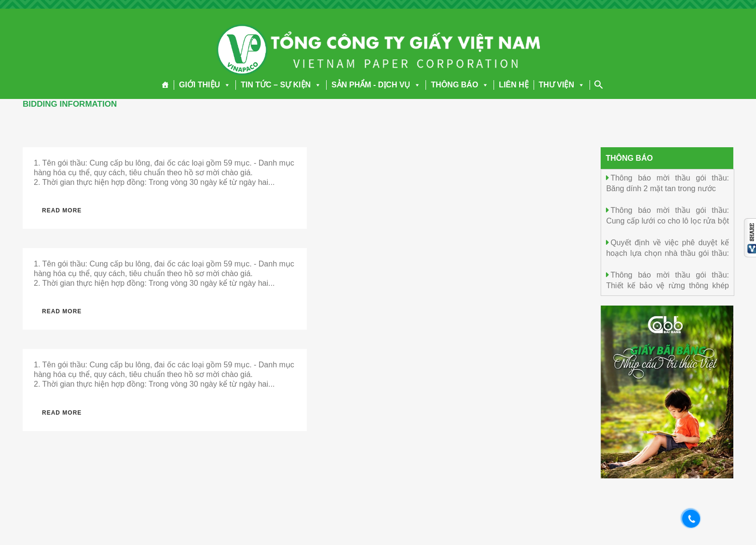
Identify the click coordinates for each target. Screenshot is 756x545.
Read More (62, 210)
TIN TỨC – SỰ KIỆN (281, 85)
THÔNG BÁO (460, 85)
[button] (225, 85)
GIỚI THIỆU (205, 85)
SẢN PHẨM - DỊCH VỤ (376, 85)
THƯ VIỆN (562, 85)
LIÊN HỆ (514, 85)
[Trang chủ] (165, 85)
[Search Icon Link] (599, 84)
